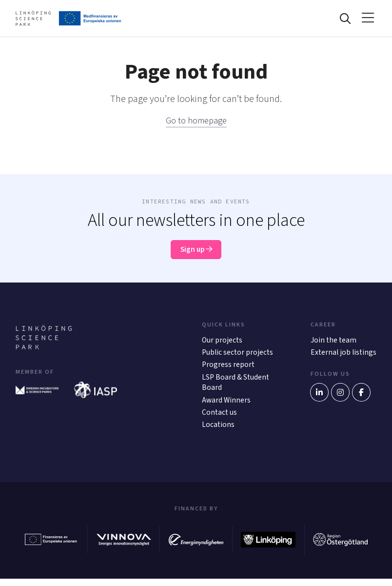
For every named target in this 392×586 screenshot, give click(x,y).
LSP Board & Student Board (236, 388)
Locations (218, 432)
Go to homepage (196, 123)
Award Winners (227, 406)
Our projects (223, 344)
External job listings (331, 362)
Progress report (229, 370)
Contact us (220, 419)
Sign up (196, 253)
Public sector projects (238, 357)
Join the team (334, 344)
